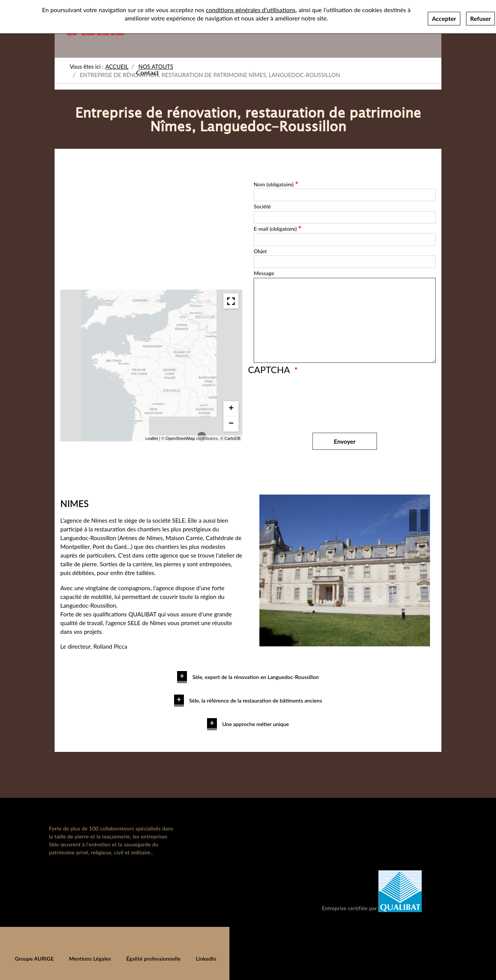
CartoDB (232, 438)
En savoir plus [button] (193, 669)
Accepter (444, 18)
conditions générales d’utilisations (251, 10)
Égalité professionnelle (154, 959)
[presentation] (311, 400)
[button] (413, 520)
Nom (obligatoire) (274, 184)
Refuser (480, 18)
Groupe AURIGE (34, 959)
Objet (260, 251)
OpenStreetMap (180, 438)
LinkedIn (206, 959)
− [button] (231, 424)
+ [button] (231, 408)
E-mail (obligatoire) (275, 229)
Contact (148, 72)
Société (262, 206)
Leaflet (151, 438)
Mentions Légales (90, 959)
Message (264, 273)
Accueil (117, 66)
